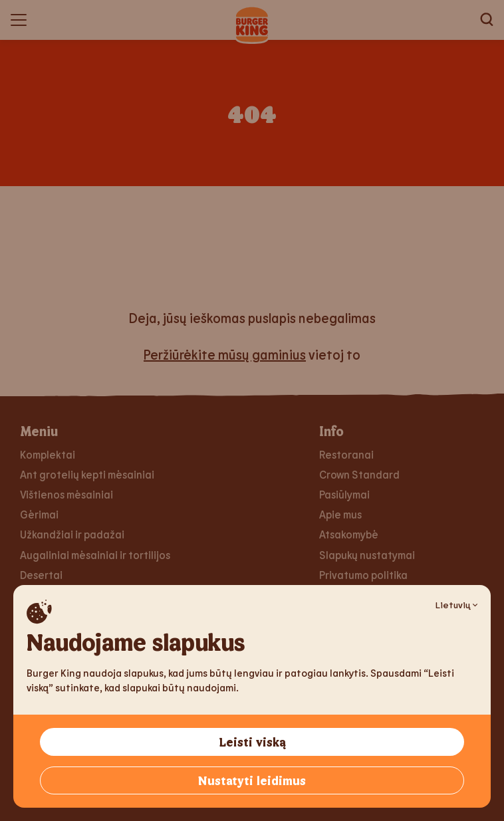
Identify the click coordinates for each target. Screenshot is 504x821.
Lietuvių (456, 605)
